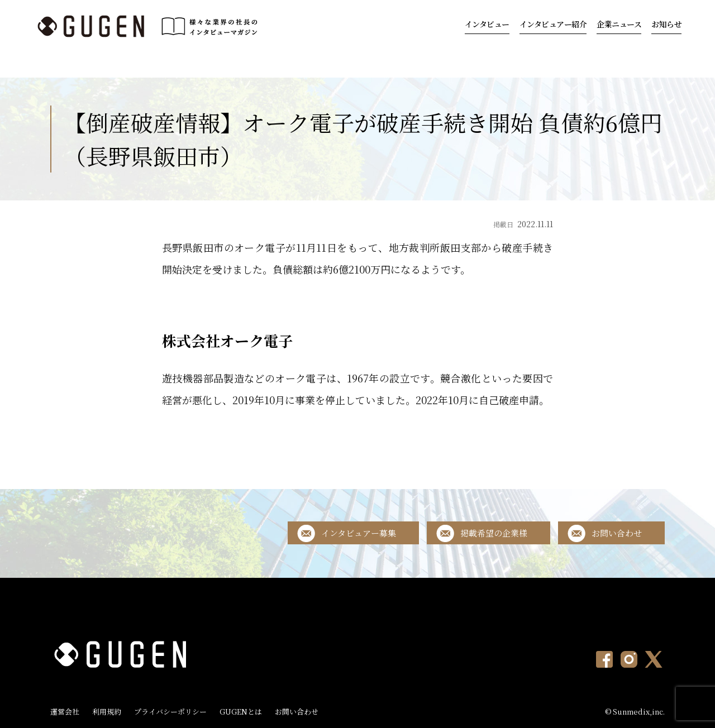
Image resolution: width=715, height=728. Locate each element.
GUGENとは (241, 712)
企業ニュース (619, 24)
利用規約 (107, 712)
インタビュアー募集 (359, 533)
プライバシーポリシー (170, 712)
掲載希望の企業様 (494, 533)
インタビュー (487, 24)
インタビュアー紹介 (553, 24)
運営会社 (65, 712)
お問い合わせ (617, 533)
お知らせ (666, 24)
